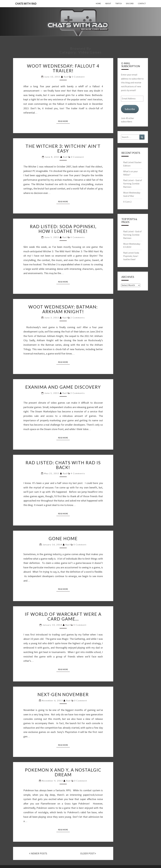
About (108, 3)
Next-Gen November (63, 694)
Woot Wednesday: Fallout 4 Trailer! (63, 68)
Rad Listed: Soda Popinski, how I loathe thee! (63, 229)
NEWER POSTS (38, 853)
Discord (130, 3)
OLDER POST (88, 853)
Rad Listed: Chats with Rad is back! (63, 465)
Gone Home (63, 538)
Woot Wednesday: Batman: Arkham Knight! (63, 309)
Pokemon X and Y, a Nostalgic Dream (63, 772)
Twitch (119, 3)
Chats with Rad (26, 4)
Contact (142, 3)
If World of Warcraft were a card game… (63, 616)
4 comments (78, 237)
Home (98, 3)
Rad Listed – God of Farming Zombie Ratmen (133, 184)
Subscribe (130, 109)
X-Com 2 (127, 202)
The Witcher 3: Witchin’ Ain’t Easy (63, 148)
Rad (66, 77)
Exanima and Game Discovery (63, 387)
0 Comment (78, 77)
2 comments (78, 318)
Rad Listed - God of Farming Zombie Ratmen (132, 235)
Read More (64, 121)
